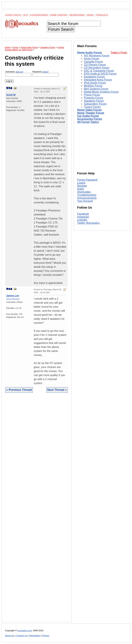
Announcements (87, 198)
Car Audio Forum (88, 116)
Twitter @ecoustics (88, 223)
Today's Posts (119, 53)
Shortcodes (84, 192)
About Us (10, 636)
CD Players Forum (95, 65)
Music (90, 15)
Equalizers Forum (94, 77)
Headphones (77, 15)
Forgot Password (87, 180)
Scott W (11, 95)
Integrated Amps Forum (98, 80)
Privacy (46, 636)
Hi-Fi (26, 15)
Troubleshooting (87, 195)
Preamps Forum (94, 98)
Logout (81, 183)
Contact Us (22, 636)
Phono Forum (92, 95)
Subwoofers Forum (95, 104)
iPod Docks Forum (95, 83)
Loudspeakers (39, 15)
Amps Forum (92, 59)
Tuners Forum (92, 107)
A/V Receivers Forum (97, 56)
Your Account (85, 201)
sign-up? (19, 72)
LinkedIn (82, 220)
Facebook (83, 214)
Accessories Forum (90, 119)
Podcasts (102, 15)
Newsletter (35, 636)
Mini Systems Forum (96, 89)
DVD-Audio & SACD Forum (100, 74)
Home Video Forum (89, 110)
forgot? (45, 72)
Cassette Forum (93, 62)
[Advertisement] (36, 510)
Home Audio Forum (90, 53)
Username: (18, 74)
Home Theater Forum (91, 113)
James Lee (13, 296)
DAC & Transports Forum (99, 71)
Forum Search (61, 29)
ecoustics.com (25, 631)
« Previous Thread (19, 390)
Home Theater (59, 15)
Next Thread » (57, 390)
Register (82, 186)
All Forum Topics (88, 122)
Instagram (83, 217)
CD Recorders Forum (97, 68)
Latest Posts (13, 15)
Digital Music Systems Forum (101, 92)
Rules (81, 189)
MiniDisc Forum (93, 86)
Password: (46, 74)
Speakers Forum (94, 101)
